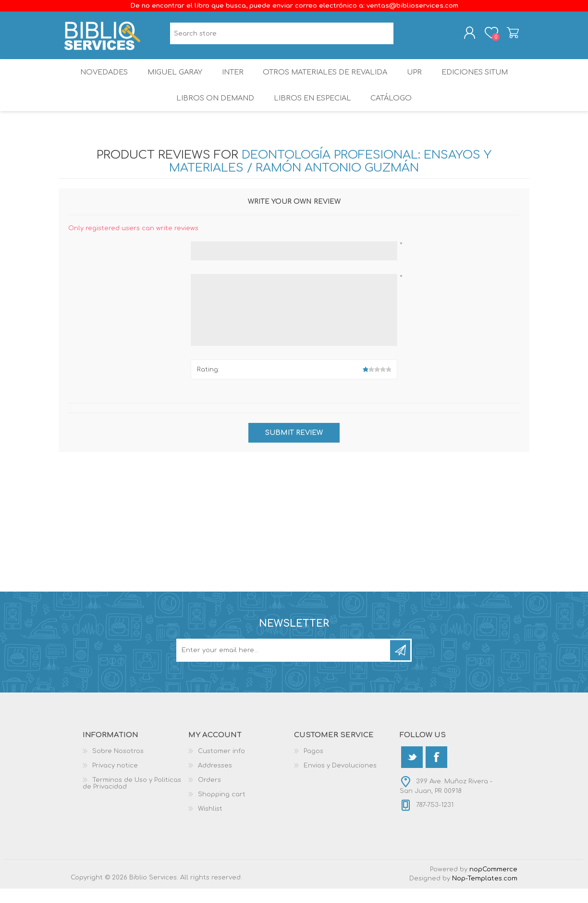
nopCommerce (493, 884)
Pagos (313, 766)
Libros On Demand (213, 110)
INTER (232, 79)
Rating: (208, 384)
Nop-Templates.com (485, 893)
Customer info (221, 766)
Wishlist (210, 823)
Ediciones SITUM (482, 79)
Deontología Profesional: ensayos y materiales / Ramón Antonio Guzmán (330, 176)
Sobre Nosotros (118, 766)
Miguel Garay (171, 79)
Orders (209, 794)
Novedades (97, 79)
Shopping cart (507, 35)
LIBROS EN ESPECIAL (311, 110)
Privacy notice (115, 780)
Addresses (215, 780)
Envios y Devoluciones (340, 780)
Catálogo (393, 110)
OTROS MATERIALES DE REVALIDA (327, 79)
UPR (418, 79)
